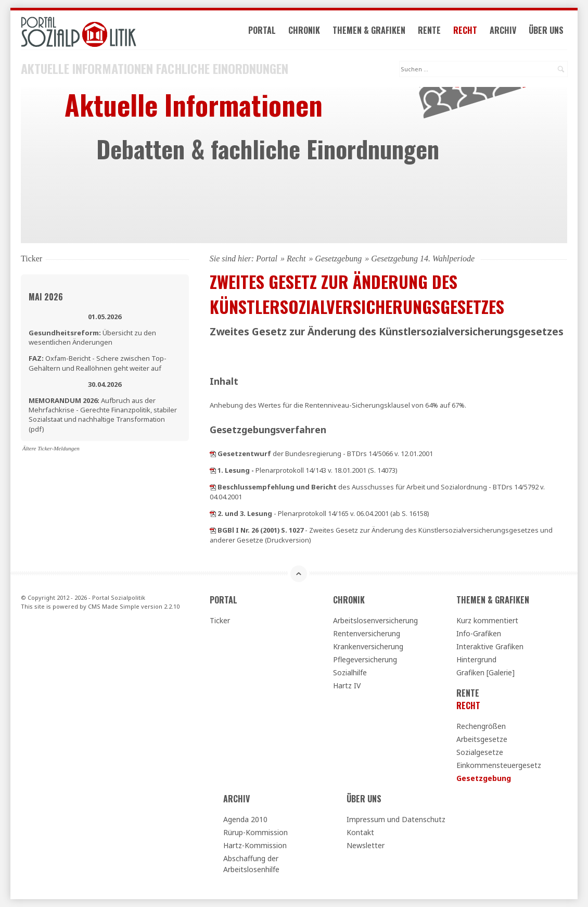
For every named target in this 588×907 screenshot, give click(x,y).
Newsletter (366, 845)
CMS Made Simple (114, 606)
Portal (262, 30)
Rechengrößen (481, 726)
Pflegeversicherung (365, 659)
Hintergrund (476, 659)
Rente (429, 30)
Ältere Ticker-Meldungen (51, 448)
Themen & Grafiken (369, 30)
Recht (465, 30)
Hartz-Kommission (255, 845)
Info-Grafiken (479, 633)
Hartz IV (347, 685)
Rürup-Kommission (255, 832)
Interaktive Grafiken (490, 646)
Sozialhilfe (350, 672)
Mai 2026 (46, 297)
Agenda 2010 (245, 819)
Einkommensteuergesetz (499, 765)
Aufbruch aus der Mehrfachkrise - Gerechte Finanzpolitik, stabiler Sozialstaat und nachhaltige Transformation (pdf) (103, 415)
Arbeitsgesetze (482, 739)
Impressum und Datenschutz (396, 819)
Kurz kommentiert (487, 620)
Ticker (220, 620)
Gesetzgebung (338, 259)
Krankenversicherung (368, 646)
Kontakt (360, 832)
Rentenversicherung (367, 633)
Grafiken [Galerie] (485, 672)
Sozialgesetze (480, 752)
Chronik (304, 30)
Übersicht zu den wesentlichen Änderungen (92, 337)
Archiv (503, 30)
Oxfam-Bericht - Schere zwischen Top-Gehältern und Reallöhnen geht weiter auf (98, 363)
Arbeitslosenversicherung (375, 620)
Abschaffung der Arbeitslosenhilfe (251, 864)
